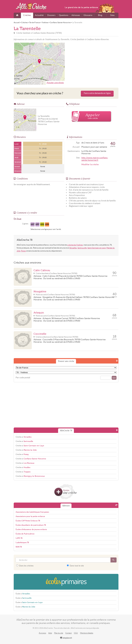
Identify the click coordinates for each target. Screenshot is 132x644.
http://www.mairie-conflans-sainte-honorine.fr (95, 159)
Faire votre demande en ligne (97, 93)
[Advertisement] (93, 64)
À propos (42, 633)
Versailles (73, 248)
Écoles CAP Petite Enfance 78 (28, 521)
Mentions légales (87, 633)
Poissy (24, 251)
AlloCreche (33, 7)
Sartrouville (82, 248)
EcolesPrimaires (66, 582)
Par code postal (23, 378)
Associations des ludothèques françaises (32, 512)
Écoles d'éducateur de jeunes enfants (31, 529)
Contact (68, 633)
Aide (50, 633)
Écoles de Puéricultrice (25, 534)
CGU (76, 633)
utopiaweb (66, 638)
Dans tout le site (75, 566)
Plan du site (59, 633)
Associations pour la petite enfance (30, 516)
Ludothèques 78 (22, 542)
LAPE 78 (19, 538)
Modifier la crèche (90, 164)
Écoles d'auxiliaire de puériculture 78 (31, 525)
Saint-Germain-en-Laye (97, 248)
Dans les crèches (25, 566)
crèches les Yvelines (75, 245)
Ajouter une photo (55, 83)
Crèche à (24, 437)
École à (23, 594)
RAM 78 (19, 547)
